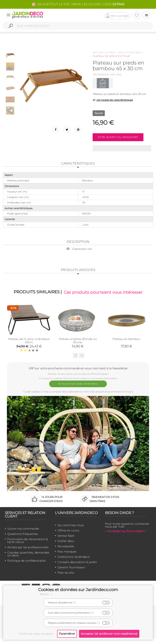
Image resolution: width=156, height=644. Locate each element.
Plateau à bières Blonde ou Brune (78, 349)
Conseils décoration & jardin (77, 568)
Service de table (130, 52)
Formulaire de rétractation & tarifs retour (28, 546)
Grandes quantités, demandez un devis (28, 559)
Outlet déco (66, 546)
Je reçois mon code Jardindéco (78, 391)
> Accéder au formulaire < (126, 537)
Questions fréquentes (23, 539)
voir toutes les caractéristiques (113, 100)
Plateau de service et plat (112, 56)
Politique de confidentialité (26, 566)
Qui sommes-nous (71, 531)
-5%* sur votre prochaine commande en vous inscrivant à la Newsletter (78, 377)
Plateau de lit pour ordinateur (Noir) (29, 349)
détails (47, 594)
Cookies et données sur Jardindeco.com (78, 590)
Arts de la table (104, 52)
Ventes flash (66, 541)
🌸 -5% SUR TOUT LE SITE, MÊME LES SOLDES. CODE (78, 4)
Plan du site (66, 578)
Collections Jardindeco (74, 562)
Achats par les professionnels (28, 553)
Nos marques (67, 557)
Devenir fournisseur (71, 573)
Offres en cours (68, 536)
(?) (74, 603)
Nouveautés (66, 552)
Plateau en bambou (126, 347)
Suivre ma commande (23, 534)
